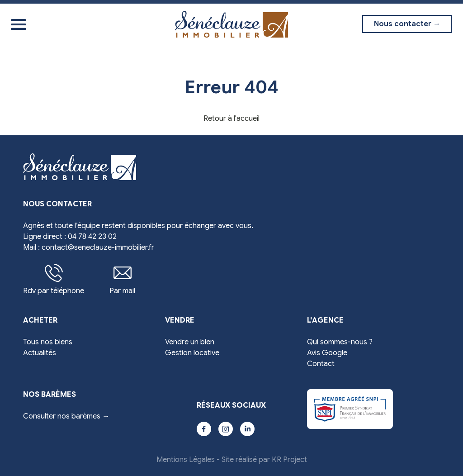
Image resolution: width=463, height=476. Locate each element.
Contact (321, 364)
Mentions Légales (186, 460)
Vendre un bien (190, 342)
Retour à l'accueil (231, 119)
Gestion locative (192, 353)
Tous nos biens (48, 342)
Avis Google (327, 353)
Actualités (40, 353)
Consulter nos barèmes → (66, 416)
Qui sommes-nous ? (340, 342)
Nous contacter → (407, 24)
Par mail (122, 280)
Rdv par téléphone (54, 280)
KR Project (289, 460)
